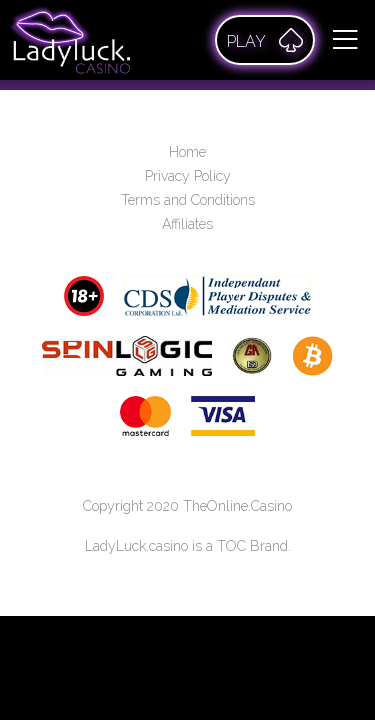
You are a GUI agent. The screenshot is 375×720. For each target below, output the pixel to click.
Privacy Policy (188, 176)
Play (265, 40)
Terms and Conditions (188, 200)
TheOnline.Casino (237, 506)
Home (187, 152)
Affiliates (187, 224)
